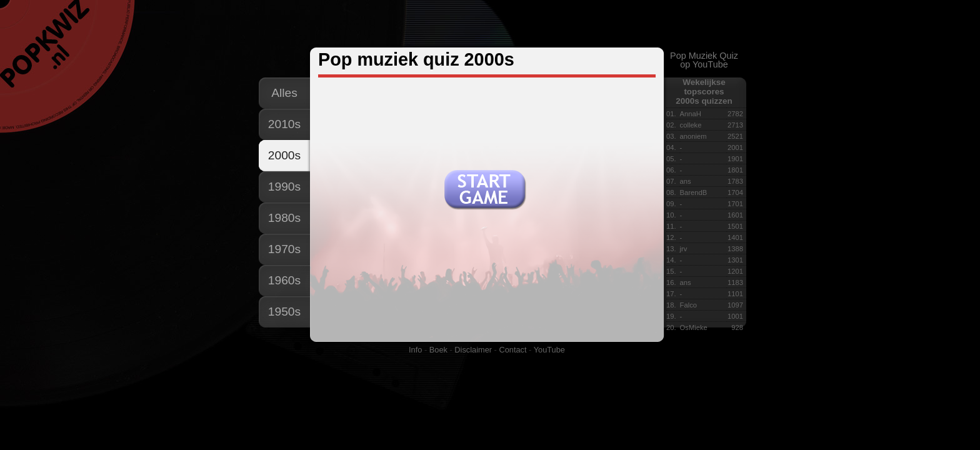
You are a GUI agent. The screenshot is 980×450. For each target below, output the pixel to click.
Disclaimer (473, 350)
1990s (284, 187)
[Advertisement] (489, 24)
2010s (284, 124)
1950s (284, 312)
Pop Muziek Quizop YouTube (704, 60)
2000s (284, 155)
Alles (284, 93)
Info (415, 350)
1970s (284, 249)
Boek (438, 350)
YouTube (549, 350)
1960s (284, 280)
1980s (284, 218)
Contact (512, 350)
